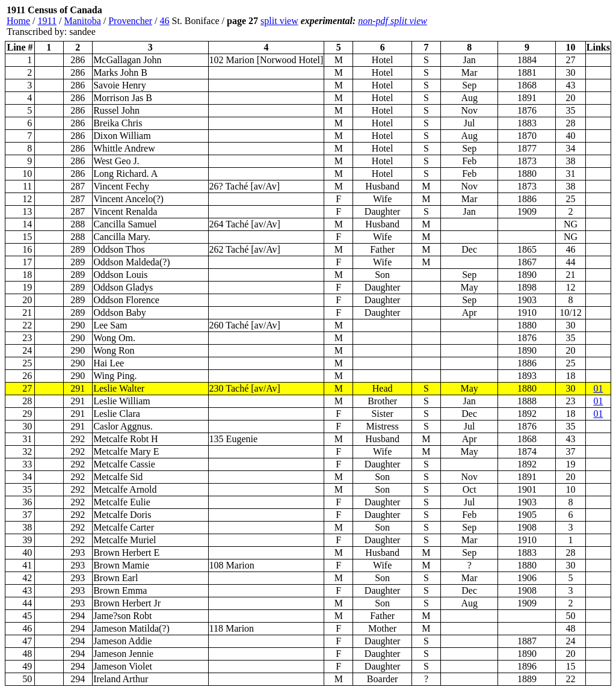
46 (165, 21)
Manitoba (82, 21)
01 (598, 388)
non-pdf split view (393, 21)
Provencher (130, 21)
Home (18, 21)
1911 (47, 21)
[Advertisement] (539, 21)
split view (279, 21)
